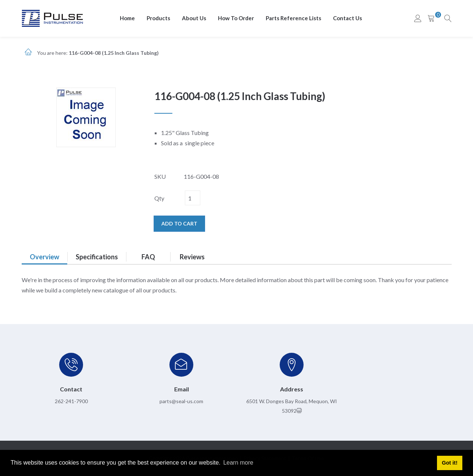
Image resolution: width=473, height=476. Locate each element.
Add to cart (179, 223)
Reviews (192, 257)
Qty (159, 198)
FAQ (148, 257)
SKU (160, 176)
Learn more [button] (238, 463)
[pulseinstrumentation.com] (52, 18)
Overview (44, 257)
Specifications (97, 257)
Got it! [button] (449, 463)
